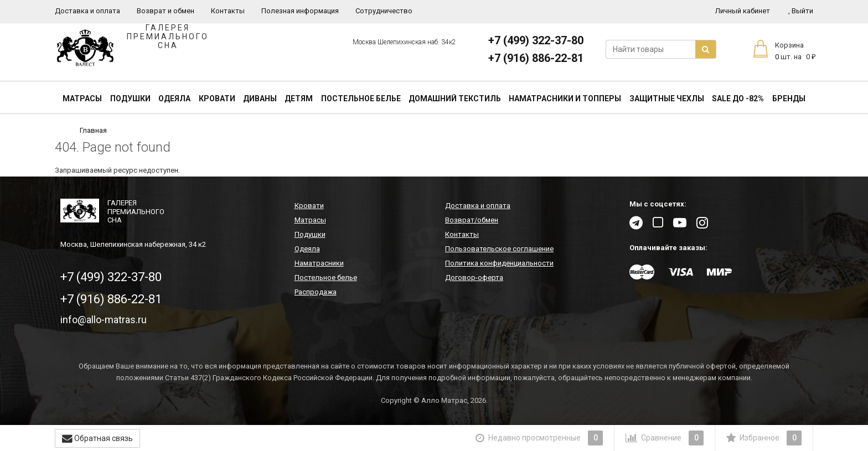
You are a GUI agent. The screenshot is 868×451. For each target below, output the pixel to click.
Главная (93, 130)
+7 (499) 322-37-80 (536, 40)
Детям (299, 99)
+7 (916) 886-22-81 (536, 58)
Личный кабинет (743, 11)
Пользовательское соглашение (499, 249)
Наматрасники (319, 263)
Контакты (228, 11)
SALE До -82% (738, 99)
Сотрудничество (384, 11)
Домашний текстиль (455, 99)
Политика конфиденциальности (499, 263)
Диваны (260, 99)
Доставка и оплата (87, 11)
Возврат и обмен (166, 11)
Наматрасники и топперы (565, 99)
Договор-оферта (474, 278)
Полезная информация (300, 11)
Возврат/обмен (472, 220)
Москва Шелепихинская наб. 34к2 (404, 42)
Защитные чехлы (667, 99)
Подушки (130, 99)
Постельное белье (361, 99)
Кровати (217, 99)
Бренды (789, 99)
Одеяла (174, 99)
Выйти (801, 11)
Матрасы (82, 99)
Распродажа (316, 292)
